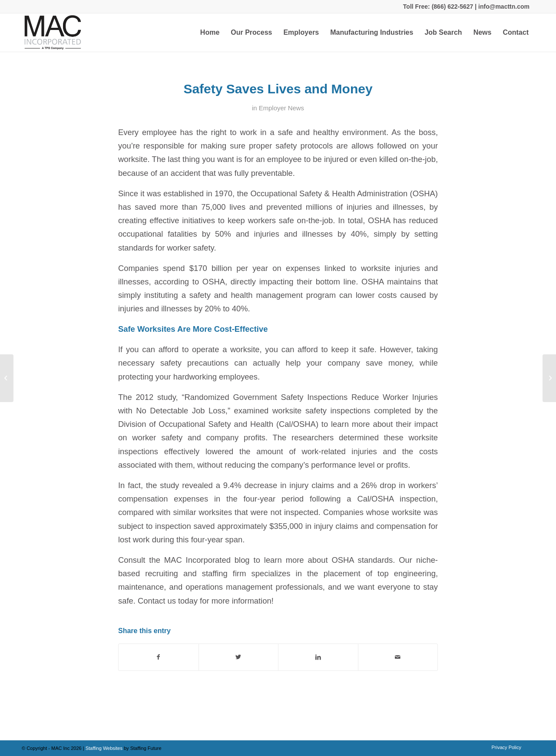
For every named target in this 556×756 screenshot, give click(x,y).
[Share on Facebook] (159, 657)
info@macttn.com (503, 7)
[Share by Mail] (398, 657)
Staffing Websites (105, 748)
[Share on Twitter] (239, 657)
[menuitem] (210, 33)
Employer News (281, 108)
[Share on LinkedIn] (318, 657)
